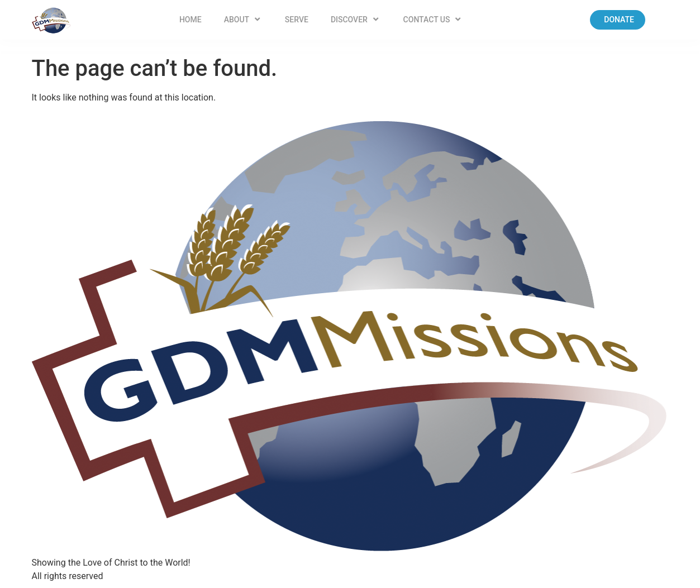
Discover (356, 20)
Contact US (434, 20)
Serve (297, 20)
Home (191, 20)
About (243, 20)
